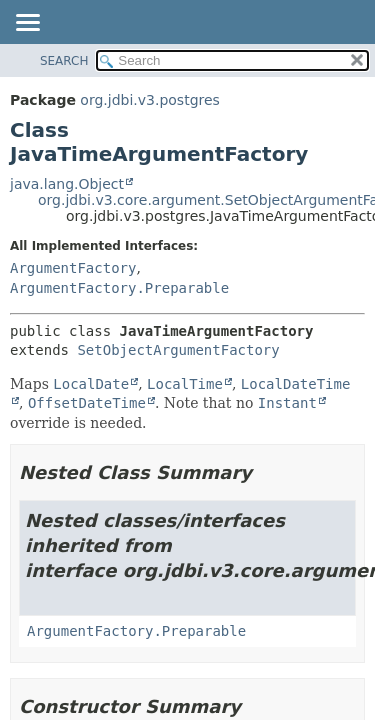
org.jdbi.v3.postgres (150, 100)
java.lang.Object (67, 184)
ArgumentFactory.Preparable (119, 288)
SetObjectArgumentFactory (178, 350)
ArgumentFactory (73, 268)
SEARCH (64, 61)
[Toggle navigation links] (27, 24)
